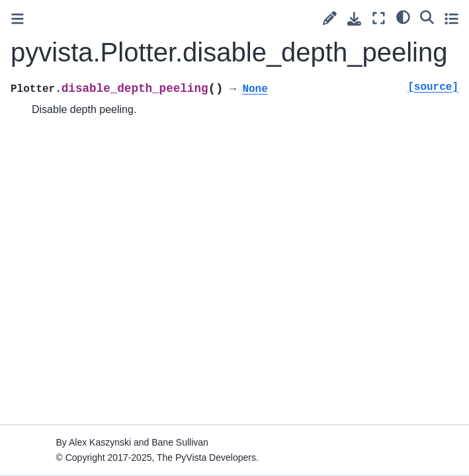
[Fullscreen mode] (379, 18)
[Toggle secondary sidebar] (451, 18)
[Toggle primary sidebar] (18, 19)
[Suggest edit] (330, 18)
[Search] (427, 17)
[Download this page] (354, 19)
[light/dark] (403, 17)
